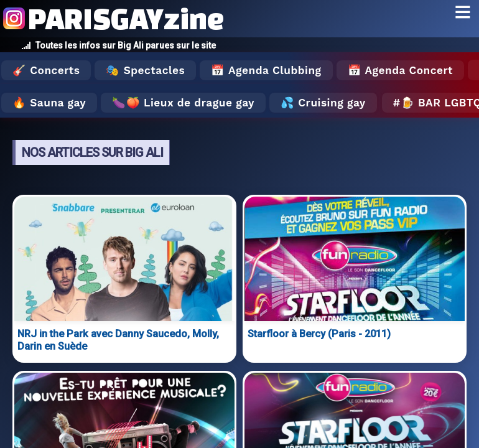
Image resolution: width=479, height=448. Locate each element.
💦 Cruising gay (323, 103)
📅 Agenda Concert (400, 70)
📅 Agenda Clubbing (266, 70)
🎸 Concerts (46, 70)
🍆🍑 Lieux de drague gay (183, 103)
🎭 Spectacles (145, 70)
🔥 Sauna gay (49, 103)
